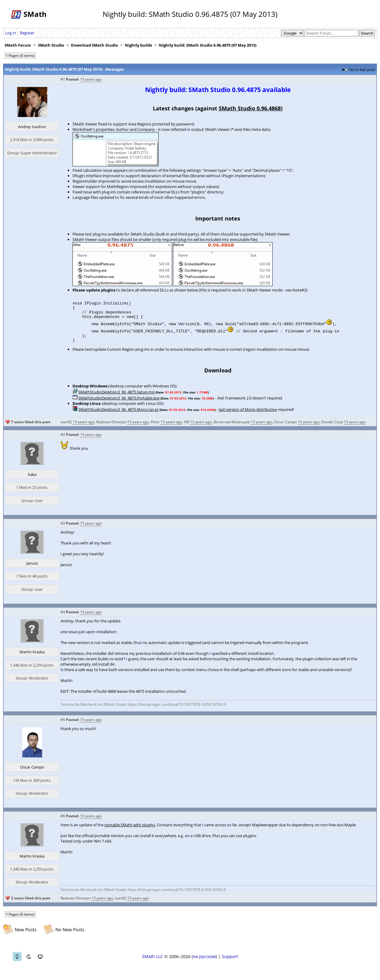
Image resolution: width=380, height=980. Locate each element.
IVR (187, 428)
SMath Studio (51, 45)
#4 (63, 618)
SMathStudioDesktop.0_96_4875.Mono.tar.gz (118, 416)
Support (230, 963)
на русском (204, 963)
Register (27, 33)
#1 (63, 79)
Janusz (32, 569)
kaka (32, 481)
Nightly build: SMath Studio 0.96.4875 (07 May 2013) (208, 45)
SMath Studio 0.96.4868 (250, 108)
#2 (63, 441)
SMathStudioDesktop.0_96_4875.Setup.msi (116, 398)
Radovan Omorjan (111, 428)
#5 (63, 726)
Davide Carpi (332, 428)
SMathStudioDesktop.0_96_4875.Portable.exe (119, 404)
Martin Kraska (32, 658)
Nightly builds (138, 45)
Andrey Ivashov (32, 127)
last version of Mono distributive (248, 416)
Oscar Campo (286, 428)
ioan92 (66, 428)
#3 (63, 530)
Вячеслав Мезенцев (232, 428)
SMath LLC (153, 963)
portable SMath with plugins (130, 831)
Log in (11, 33)
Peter (155, 428)
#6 (63, 822)
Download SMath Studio (94, 45)
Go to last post (362, 69)
